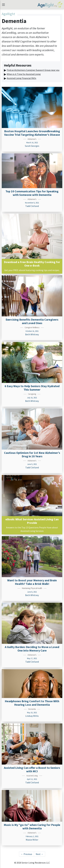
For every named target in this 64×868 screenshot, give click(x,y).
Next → (40, 854)
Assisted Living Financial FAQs (22, 78)
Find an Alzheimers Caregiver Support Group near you (33, 70)
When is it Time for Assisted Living (24, 74)
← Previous (26, 854)
